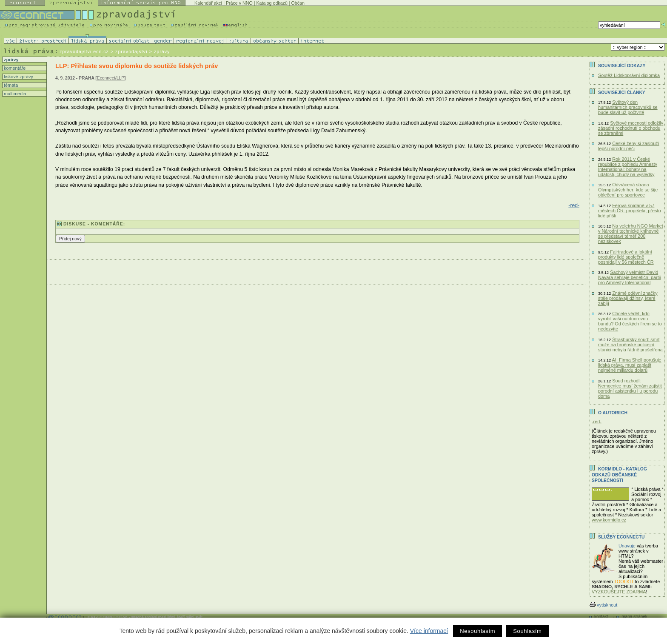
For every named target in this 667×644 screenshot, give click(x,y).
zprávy (10, 60)
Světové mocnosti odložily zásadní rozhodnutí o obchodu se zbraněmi (631, 128)
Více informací (429, 631)
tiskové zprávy (18, 77)
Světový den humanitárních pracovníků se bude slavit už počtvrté (628, 107)
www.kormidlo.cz (609, 520)
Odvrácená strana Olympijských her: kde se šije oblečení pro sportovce (628, 190)
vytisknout (603, 605)
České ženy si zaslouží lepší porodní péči (629, 146)
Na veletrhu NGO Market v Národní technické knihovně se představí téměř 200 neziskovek (631, 234)
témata (10, 85)
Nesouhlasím (477, 631)
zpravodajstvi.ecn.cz (84, 51)
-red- (574, 205)
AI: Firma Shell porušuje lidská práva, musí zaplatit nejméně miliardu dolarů (630, 365)
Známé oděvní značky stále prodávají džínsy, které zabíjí (628, 298)
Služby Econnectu (621, 537)
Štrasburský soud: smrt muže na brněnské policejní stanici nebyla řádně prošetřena (630, 345)
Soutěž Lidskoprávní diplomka (629, 75)
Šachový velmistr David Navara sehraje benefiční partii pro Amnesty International (630, 277)
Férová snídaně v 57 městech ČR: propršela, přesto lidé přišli (629, 211)
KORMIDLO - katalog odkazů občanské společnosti (619, 475)
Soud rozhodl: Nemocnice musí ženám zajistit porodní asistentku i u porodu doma (630, 388)
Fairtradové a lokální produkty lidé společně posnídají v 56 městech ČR (626, 257)
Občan (298, 3)
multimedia (14, 94)
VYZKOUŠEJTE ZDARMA (619, 592)
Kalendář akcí (208, 3)
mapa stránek (634, 617)
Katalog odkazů (272, 3)
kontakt (601, 617)
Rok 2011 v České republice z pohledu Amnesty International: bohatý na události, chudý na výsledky (628, 167)
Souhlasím (527, 631)
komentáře (14, 68)
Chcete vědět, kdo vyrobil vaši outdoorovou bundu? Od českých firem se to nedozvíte (630, 321)
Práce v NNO (239, 3)
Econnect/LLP (111, 78)
